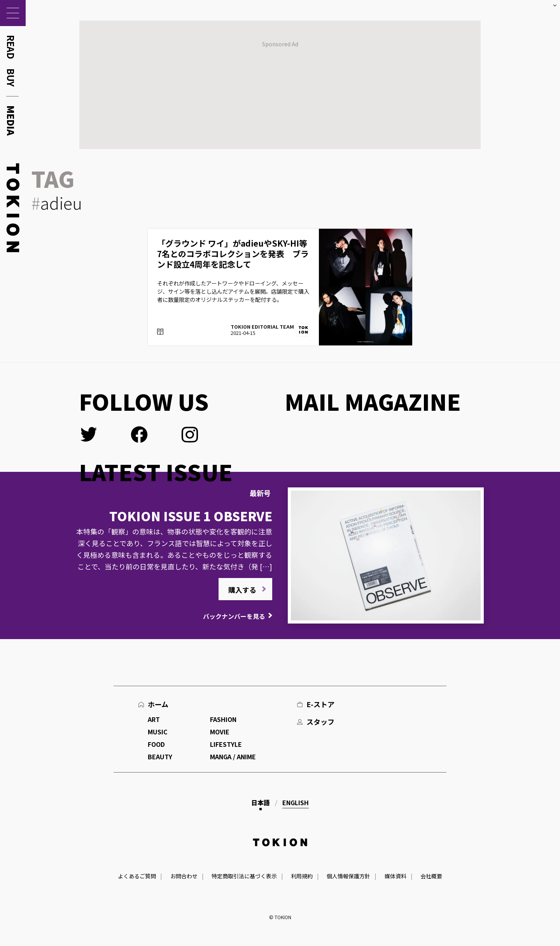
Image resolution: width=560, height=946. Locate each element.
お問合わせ (184, 876)
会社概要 (431, 876)
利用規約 (302, 876)
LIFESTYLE (226, 744)
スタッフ (320, 722)
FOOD (156, 744)
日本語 (261, 802)
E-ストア (320, 704)
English (296, 802)
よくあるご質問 (137, 876)
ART (154, 719)
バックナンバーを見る (234, 616)
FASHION (223, 719)
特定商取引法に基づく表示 (244, 876)
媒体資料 (395, 876)
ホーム (158, 704)
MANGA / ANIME (233, 757)
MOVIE (220, 732)
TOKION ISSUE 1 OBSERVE (191, 516)
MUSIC (158, 732)
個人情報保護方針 (348, 876)
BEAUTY (160, 757)
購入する (242, 590)
